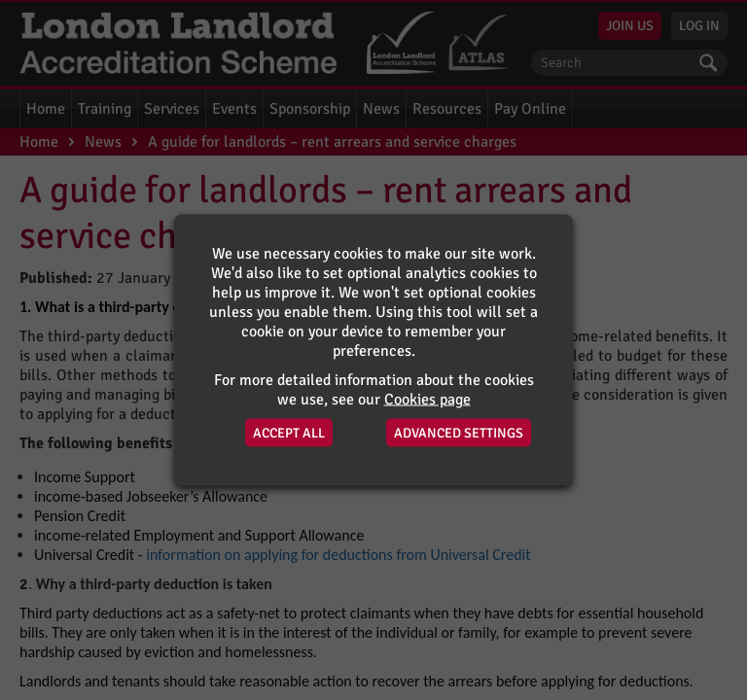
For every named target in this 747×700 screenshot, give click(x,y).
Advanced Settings (459, 433)
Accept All (289, 433)
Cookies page (427, 400)
